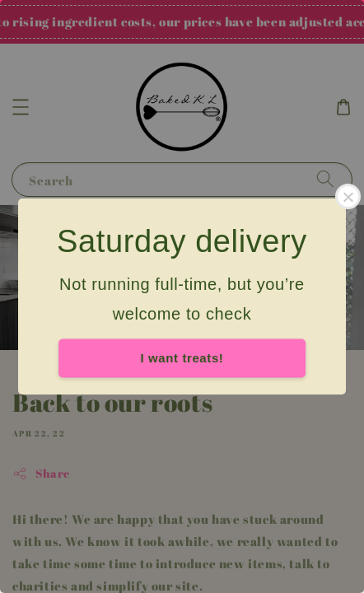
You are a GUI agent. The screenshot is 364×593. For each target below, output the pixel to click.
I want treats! (182, 358)
